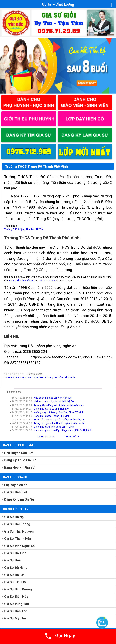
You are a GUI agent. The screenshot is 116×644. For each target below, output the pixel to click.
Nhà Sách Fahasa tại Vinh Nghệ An (53, 398)
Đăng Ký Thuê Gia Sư (20, 460)
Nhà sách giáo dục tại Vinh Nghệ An (54, 401)
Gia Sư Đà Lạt (14, 575)
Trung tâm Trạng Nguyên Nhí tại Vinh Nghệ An (59, 420)
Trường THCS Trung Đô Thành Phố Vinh (37, 166)
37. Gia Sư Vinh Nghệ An (18, 378)
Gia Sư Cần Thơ (16, 611)
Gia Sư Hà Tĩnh (15, 553)
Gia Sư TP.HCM (15, 582)
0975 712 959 (47, 281)
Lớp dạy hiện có (16, 485)
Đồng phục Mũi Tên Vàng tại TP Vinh (54, 427)
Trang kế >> (72, 437)
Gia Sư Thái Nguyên (19, 531)
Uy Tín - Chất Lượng (58, 4)
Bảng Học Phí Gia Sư (19, 467)
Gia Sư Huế (12, 560)
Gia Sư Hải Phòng (17, 524)
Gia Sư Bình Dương (18, 589)
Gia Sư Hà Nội (14, 517)
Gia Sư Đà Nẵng (16, 568)
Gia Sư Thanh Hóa (18, 539)
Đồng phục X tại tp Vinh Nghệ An (52, 409)
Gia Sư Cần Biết (16, 492)
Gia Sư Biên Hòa (16, 597)
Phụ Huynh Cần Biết (19, 453)
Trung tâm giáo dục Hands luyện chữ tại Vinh (59, 423)
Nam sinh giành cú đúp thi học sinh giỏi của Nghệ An (63, 430)
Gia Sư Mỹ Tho (15, 618)
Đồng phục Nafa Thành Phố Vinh (52, 416)
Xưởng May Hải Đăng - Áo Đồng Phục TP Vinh (59, 412)
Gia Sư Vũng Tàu (17, 604)
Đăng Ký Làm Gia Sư (19, 499)
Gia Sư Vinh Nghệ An (19, 546)
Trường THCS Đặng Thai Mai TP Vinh (24, 229)
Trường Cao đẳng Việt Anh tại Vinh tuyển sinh (59, 405)
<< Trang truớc (46, 437)
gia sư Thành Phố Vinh (21, 281)
